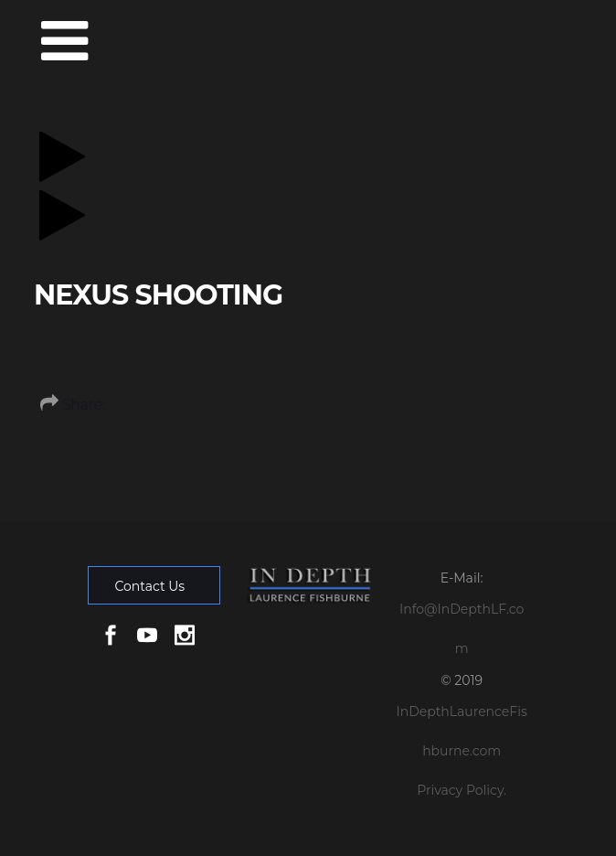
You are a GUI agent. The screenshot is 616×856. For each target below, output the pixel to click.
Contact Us (149, 586)
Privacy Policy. (462, 790)
